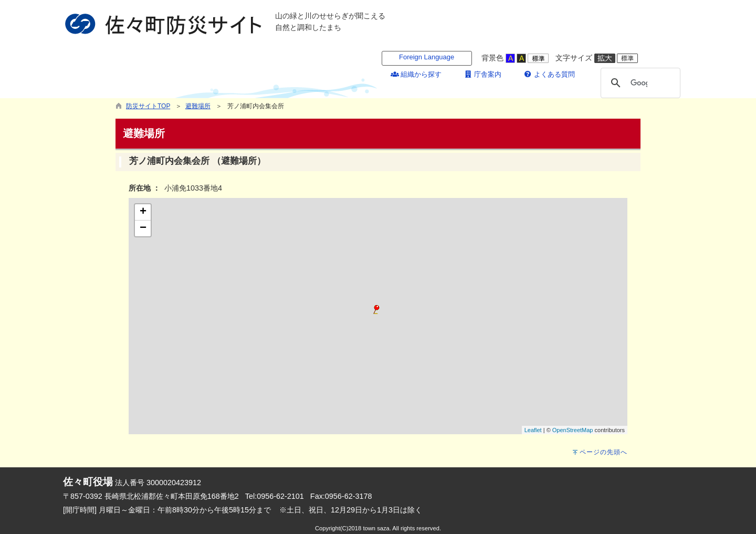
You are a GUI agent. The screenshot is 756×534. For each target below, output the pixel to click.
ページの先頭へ (603, 452)
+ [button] (143, 212)
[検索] (639, 83)
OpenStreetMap (573, 430)
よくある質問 (549, 74)
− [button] (143, 228)
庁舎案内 (482, 74)
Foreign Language (427, 57)
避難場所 (198, 106)
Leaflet (533, 430)
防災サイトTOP (148, 106)
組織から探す (416, 74)
